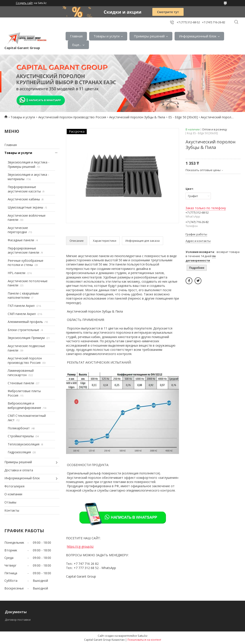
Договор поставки (18, 620)
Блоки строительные (23, 330)
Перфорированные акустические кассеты (24, 189)
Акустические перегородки (18, 230)
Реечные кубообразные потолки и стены (26, 263)
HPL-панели (17, 273)
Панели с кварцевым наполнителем (23, 295)
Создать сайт (24, 3)
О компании (13, 494)
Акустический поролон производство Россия (72, 117)
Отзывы (10, 502)
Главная (76, 36)
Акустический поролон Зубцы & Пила (137, 117)
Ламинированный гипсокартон (21, 373)
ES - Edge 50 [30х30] (183, 117)
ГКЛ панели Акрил (21, 306)
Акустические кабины (24, 199)
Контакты (12, 510)
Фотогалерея (14, 486)
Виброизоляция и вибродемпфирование (24, 405)
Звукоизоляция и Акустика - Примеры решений (29, 164)
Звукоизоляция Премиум (26, 338)
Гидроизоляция (19, 452)
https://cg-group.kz (80, 546)
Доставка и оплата (19, 470)
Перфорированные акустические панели (23, 250)
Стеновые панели (21, 383)
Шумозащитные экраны (25, 207)
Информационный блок (198, 36)
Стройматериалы (21, 436)
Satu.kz (143, 636)
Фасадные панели (21, 240)
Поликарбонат (19, 428)
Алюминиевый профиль (25, 322)
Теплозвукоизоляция (24, 444)
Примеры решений (149, 36)
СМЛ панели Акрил (22, 314)
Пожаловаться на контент (144, 640)
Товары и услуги (107, 36)
